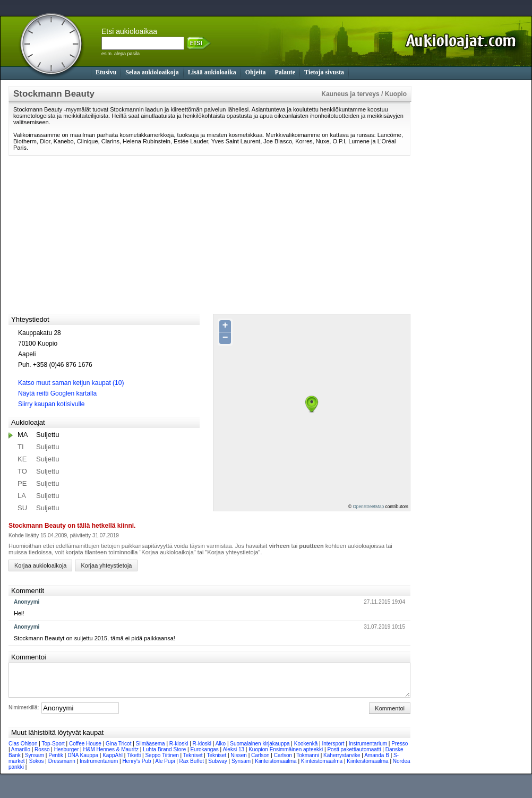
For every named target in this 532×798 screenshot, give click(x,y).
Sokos (37, 767)
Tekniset (193, 762)
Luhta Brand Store (164, 756)
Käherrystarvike (342, 762)
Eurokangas (204, 756)
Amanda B (377, 762)
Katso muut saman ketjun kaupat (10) (71, 383)
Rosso (42, 756)
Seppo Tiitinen (162, 762)
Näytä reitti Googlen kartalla (57, 393)
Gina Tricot (118, 750)
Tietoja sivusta (324, 72)
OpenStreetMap (368, 507)
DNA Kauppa (83, 762)
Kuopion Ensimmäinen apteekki (286, 756)
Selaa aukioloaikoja (152, 72)
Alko (221, 750)
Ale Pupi (165, 767)
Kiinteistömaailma (276, 767)
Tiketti (134, 762)
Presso (400, 750)
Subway (218, 767)
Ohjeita (256, 72)
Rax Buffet (192, 767)
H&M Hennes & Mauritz (110, 756)
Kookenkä (306, 750)
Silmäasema (151, 750)
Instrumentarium (368, 750)
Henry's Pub (136, 767)
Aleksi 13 (233, 756)
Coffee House (85, 750)
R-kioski (179, 750)
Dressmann (62, 767)
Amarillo (21, 756)
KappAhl (113, 762)
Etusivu (106, 72)
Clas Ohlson (23, 750)
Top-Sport (53, 750)
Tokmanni (308, 762)
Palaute (285, 72)
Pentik (56, 762)
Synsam (35, 762)
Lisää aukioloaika (212, 72)
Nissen (239, 762)
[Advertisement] (462, 245)
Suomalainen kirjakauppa (260, 750)
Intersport (333, 750)
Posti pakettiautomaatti (354, 756)
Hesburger (67, 756)
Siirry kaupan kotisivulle (51, 404)
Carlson (260, 762)
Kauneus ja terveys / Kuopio (364, 94)
